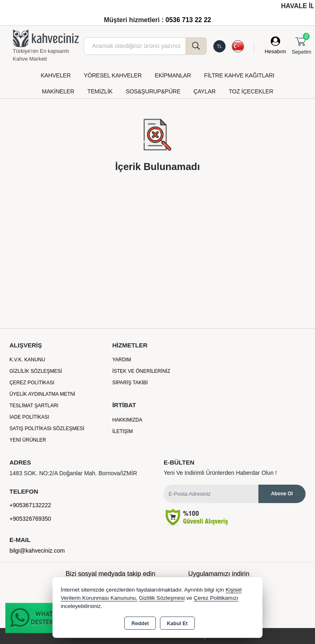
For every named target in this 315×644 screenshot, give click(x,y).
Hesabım (275, 51)
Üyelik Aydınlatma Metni (42, 394)
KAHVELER (56, 75)
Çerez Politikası (32, 383)
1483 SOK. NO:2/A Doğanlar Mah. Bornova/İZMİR (73, 473)
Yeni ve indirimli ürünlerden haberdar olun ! (220, 473)
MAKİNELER (58, 91)
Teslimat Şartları (34, 406)
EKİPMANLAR (173, 75)
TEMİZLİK (100, 91)
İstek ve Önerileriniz (141, 371)
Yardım (122, 360)
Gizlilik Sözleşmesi (36, 371)
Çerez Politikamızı (216, 598)
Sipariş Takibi (130, 383)
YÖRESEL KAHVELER (113, 75)
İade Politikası (29, 417)
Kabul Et (177, 624)
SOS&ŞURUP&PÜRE (153, 91)
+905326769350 (30, 519)
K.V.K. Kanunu (27, 360)
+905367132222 (30, 505)
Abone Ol (282, 494)
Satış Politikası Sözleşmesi (47, 429)
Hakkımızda (127, 420)
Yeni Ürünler (28, 440)
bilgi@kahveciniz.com (37, 551)
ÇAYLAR (205, 91)
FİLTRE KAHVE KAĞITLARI (239, 75)
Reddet (140, 624)
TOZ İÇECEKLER (251, 91)
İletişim (123, 431)
